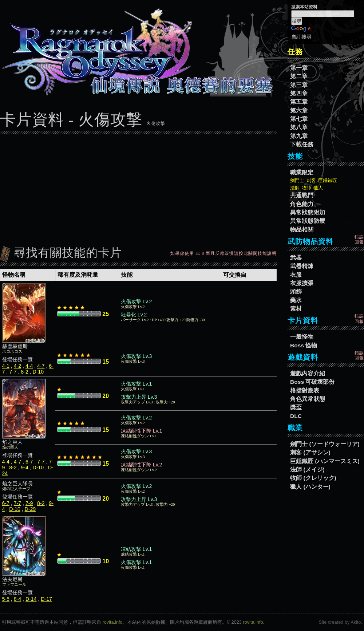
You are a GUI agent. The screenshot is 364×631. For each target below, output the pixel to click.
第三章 (299, 85)
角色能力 (302, 204)
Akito (356, 622)
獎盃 (296, 407)
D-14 (31, 599)
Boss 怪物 (304, 345)
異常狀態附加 (308, 212)
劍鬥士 (297, 180)
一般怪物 (302, 337)
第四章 (299, 93)
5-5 (6, 599)
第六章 (299, 111)
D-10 (38, 372)
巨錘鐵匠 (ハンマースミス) (325, 461)
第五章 (299, 102)
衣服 (296, 275)
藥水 (296, 300)
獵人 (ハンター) (310, 487)
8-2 (24, 372)
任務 (295, 52)
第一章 (299, 68)
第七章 (299, 119)
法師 (295, 188)
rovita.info (113, 622)
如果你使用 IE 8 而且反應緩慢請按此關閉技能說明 (223, 253)
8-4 (17, 599)
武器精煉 (302, 266)
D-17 (46, 599)
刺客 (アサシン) (310, 452)
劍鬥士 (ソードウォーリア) (325, 444)
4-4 (29, 366)
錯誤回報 (359, 240)
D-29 (30, 509)
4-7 (41, 366)
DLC (296, 416)
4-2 (17, 366)
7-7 (13, 372)
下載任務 (302, 144)
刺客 (311, 180)
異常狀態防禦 (308, 221)
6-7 (29, 462)
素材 (296, 309)
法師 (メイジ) (307, 470)
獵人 (318, 188)
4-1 (6, 366)
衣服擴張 (302, 283)
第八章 (299, 127)
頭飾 (296, 291)
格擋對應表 (305, 391)
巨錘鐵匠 (328, 180)
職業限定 (302, 172)
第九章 (299, 136)
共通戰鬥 (302, 195)
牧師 (306, 188)
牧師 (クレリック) (313, 478)
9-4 (24, 468)
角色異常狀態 (308, 399)
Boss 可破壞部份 (312, 382)
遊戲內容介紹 (308, 373)
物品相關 (302, 230)
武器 (296, 258)
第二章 (299, 76)
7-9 (29, 503)
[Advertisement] (138, 188)
